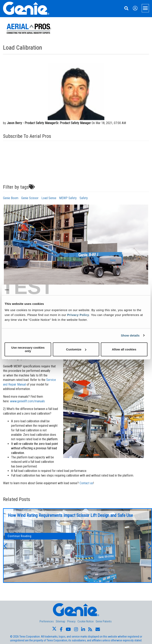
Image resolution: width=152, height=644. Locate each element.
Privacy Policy (78, 315)
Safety (84, 198)
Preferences (47, 621)
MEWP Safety (68, 198)
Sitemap (60, 621)
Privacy (71, 621)
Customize (76, 349)
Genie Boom (11, 198)
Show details (130, 335)
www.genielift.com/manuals (27, 401)
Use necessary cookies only (28, 349)
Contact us (86, 483)
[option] (78, 546)
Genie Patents (104, 621)
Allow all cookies (124, 349)
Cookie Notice (86, 621)
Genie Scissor (30, 198)
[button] (5, 546)
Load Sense (49, 198)
